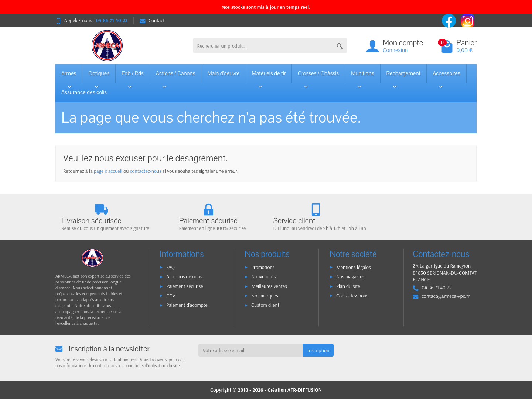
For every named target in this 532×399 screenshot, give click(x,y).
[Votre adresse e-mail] (251, 350)
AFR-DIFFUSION (305, 390)
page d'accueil (108, 171)
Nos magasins (350, 276)
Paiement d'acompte (187, 305)
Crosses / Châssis (318, 76)
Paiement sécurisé (185, 286)
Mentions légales (354, 267)
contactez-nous (146, 171)
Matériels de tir (269, 76)
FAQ (170, 267)
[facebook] (449, 20)
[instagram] (468, 20)
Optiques (99, 76)
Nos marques (265, 296)
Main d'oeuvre (223, 73)
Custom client (265, 305)
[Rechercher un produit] (263, 46)
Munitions (362, 76)
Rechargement (404, 76)
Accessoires (446, 76)
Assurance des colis (84, 92)
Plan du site (348, 286)
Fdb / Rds (133, 76)
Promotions (263, 267)
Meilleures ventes (269, 286)
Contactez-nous (352, 296)
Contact (152, 20)
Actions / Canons (176, 76)
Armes (69, 76)
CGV (171, 296)
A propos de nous (184, 276)
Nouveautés (263, 276)
